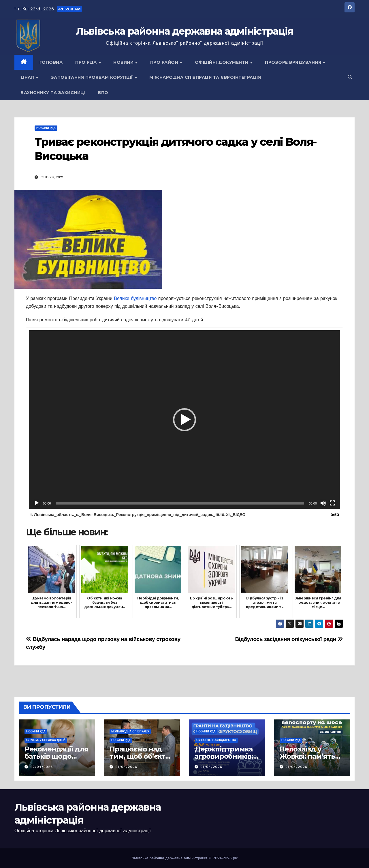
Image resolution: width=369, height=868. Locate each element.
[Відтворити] (37, 503)
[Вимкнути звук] (323, 503)
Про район (165, 62)
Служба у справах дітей (46, 740)
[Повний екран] (332, 503)
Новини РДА (46, 128)
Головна (51, 62)
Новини (124, 62)
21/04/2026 (126, 767)
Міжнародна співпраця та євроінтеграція (205, 77)
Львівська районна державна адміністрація (185, 31)
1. (138, 515)
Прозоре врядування (294, 62)
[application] (184, 420)
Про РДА (87, 62)
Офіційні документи (222, 62)
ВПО (103, 93)
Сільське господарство (216, 740)
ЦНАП (28, 77)
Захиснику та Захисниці (53, 93)
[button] (350, 77)
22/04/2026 (42, 767)
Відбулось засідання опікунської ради (289, 639)
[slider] (180, 503)
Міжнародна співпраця (130, 731)
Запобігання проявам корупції (93, 77)
